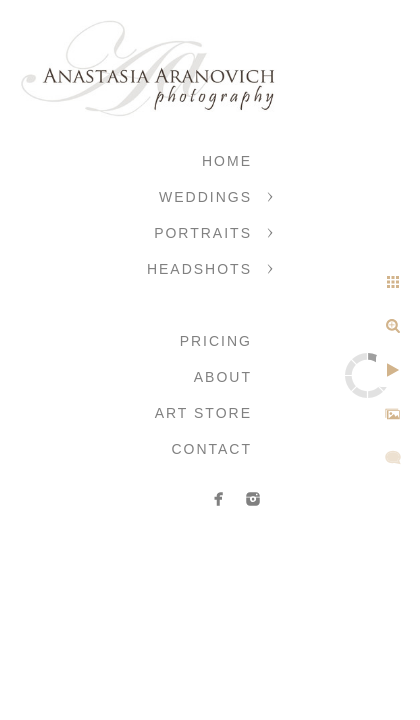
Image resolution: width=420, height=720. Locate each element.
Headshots (199, 269)
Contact (211, 449)
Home (227, 161)
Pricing (216, 341)
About (223, 377)
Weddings (205, 197)
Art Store (203, 413)
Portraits (203, 233)
